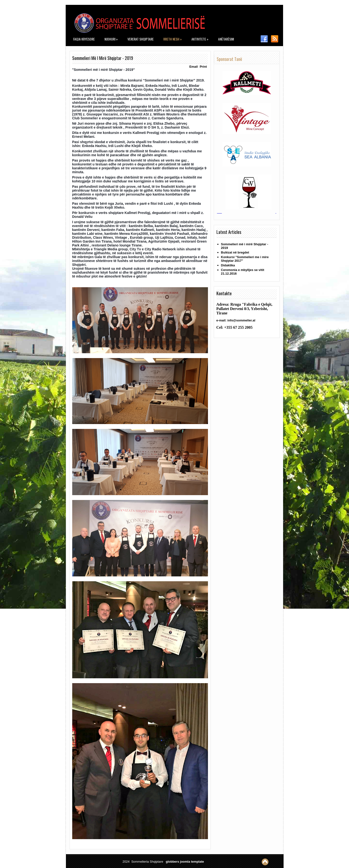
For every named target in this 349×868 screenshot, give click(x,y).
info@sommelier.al (241, 320)
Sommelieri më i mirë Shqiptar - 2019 (103, 58)
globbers (172, 862)
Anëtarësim (226, 39)
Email (194, 67)
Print (203, 67)
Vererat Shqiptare (141, 39)
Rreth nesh (173, 39)
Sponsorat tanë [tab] (229, 59)
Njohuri (111, 39)
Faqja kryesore (84, 39)
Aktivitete (200, 39)
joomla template (192, 862)
